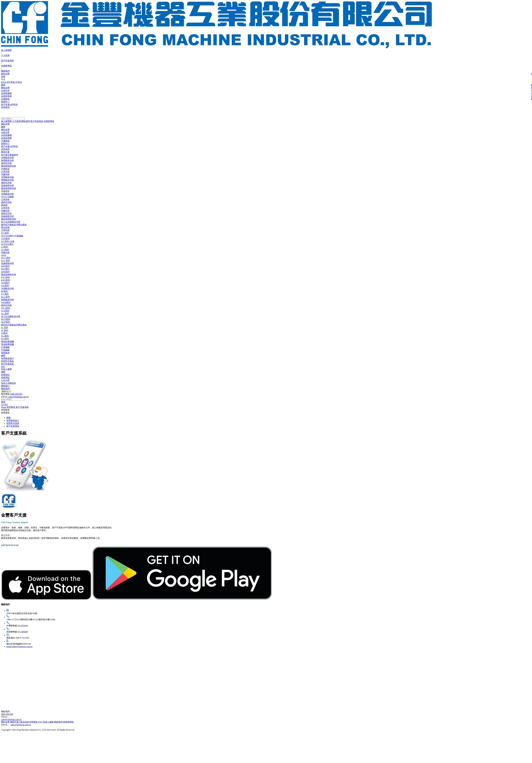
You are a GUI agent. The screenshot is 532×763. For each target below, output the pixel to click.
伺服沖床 (5, 174)
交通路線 (5, 141)
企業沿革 (5, 132)
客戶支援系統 (7, 61)
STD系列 (5, 283)
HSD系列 (5, 266)
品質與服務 (6, 135)
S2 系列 (5, 330)
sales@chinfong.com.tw (18, 397)
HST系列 (5, 269)
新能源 (4, 205)
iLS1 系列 (6, 261)
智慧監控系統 (7, 361)
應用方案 (5, 152)
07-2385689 (23, 632)
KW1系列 (6, 277)
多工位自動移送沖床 (11, 222)
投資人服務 (6, 369)
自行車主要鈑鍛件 (10, 155)
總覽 (3, 127)
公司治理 (5, 380)
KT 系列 (5, 294)
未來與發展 (6, 138)
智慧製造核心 (7, 358)
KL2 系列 (5, 297)
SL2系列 (5, 336)
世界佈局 (5, 149)
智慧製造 (5, 353)
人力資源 (5, 55)
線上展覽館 (6, 50)
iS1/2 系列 (6, 258)
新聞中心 (5, 144)
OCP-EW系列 (7, 244)
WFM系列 (6, 302)
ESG (3, 367)
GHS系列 (5, 272)
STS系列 (5, 286)
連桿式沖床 (6, 163)
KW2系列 (6, 280)
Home (4, 407)
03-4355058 (23, 626)
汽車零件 (5, 191)
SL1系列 (5, 314)
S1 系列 (5, 328)
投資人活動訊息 (9, 383)
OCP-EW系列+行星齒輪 (12, 236)
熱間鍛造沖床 (7, 160)
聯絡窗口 (5, 386)
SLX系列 (5, 311)
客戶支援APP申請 (9, 146)
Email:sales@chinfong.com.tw (19, 647)
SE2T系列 (6, 319)
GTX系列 (5, 239)
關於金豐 (5, 74)
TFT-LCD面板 (7, 197)
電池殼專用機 (7, 342)
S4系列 (4, 333)
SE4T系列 (6, 322)
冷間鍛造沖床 (7, 158)
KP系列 (5, 291)
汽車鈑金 (5, 169)
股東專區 (5, 378)
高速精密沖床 (7, 186)
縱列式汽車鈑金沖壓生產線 (14, 225)
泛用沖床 (5, 172)
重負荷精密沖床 (9, 166)
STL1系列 (6, 308)
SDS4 (4, 255)
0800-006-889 (16, 394)
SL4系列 (5, 339)
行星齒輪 (5, 347)
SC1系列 (5, 250)
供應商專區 (6, 66)
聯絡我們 (5, 71)
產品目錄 (5, 227)
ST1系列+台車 (8, 241)
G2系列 (5, 247)
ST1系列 (5, 233)
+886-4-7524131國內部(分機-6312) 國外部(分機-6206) (31, 620)
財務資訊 (5, 375)
